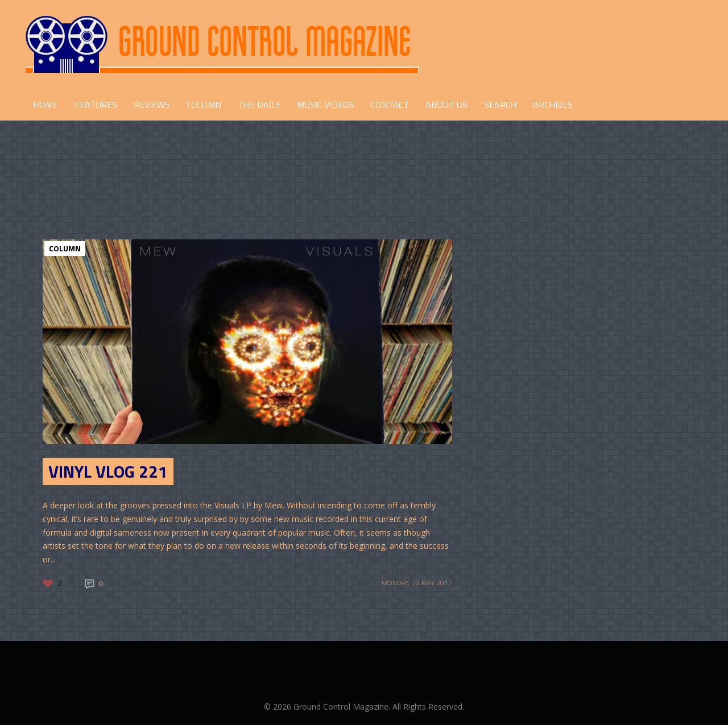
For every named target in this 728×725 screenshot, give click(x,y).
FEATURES (96, 105)
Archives (553, 105)
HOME (45, 105)
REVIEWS (152, 105)
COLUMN (204, 105)
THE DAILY (259, 105)
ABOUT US (446, 105)
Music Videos (326, 105)
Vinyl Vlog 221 (108, 471)
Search (500, 105)
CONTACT (390, 105)
